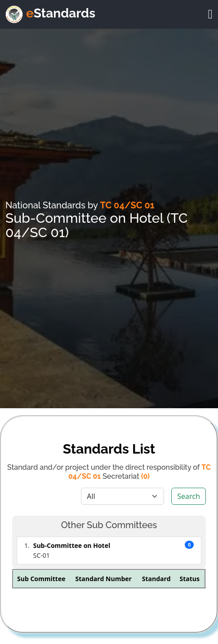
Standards (61, 13)
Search (189, 496)
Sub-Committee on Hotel (72, 545)
